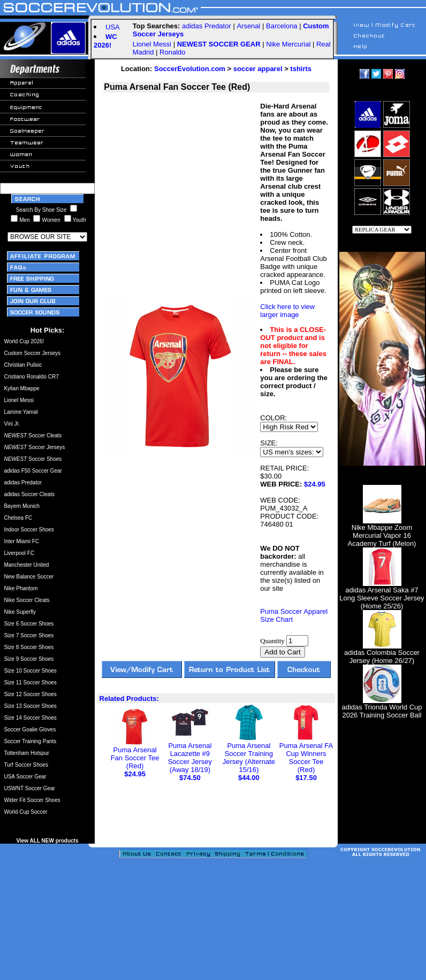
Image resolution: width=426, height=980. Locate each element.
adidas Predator (207, 26)
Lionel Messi (152, 44)
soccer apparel (258, 69)
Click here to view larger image (287, 311)
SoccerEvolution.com (190, 69)
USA (113, 27)
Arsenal (248, 26)
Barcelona (282, 26)
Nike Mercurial (288, 44)
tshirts (301, 69)
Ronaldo (172, 52)
